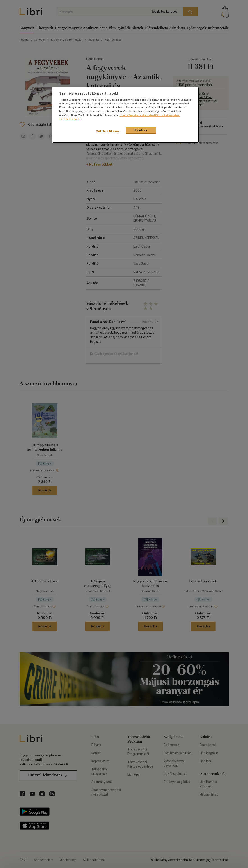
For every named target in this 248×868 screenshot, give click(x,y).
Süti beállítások (108, 131)
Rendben (141, 130)
